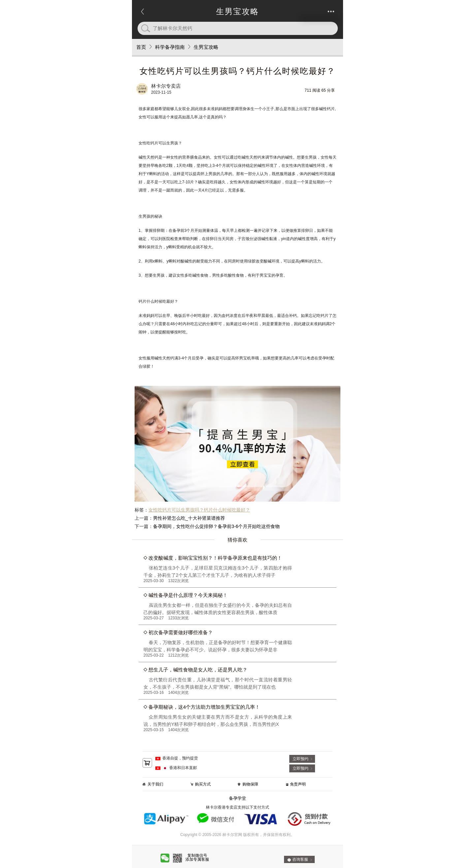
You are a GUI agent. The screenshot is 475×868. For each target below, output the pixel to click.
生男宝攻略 (206, 47)
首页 (141, 47)
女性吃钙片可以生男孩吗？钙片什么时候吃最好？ (199, 510)
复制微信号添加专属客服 (197, 857)
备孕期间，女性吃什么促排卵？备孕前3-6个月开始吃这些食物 (216, 526)
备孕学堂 (237, 798)
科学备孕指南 (170, 47)
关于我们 (155, 784)
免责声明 (298, 784)
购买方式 (203, 784)
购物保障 (250, 784)
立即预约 (301, 759)
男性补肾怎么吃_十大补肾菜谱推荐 (189, 518)
